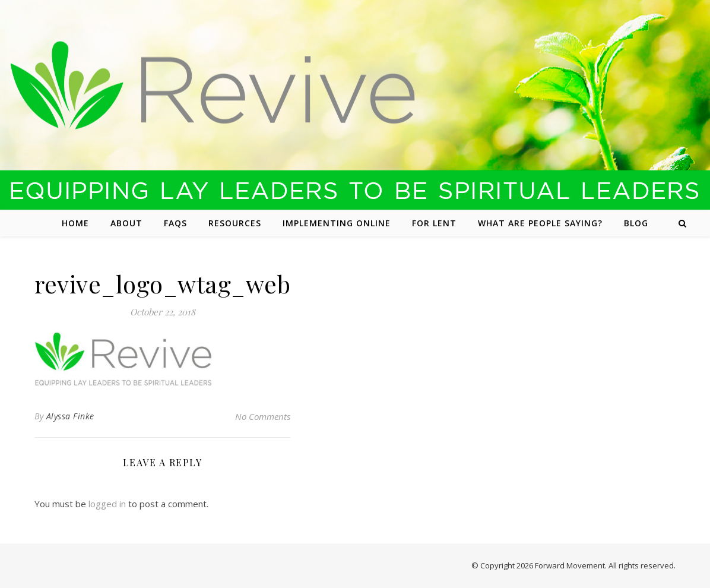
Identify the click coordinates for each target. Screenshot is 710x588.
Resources (235, 223)
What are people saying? (540, 223)
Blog (636, 223)
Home (75, 223)
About (126, 223)
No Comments (263, 416)
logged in (107, 504)
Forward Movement (570, 565)
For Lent (434, 223)
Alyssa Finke (70, 416)
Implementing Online (337, 223)
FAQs (175, 223)
